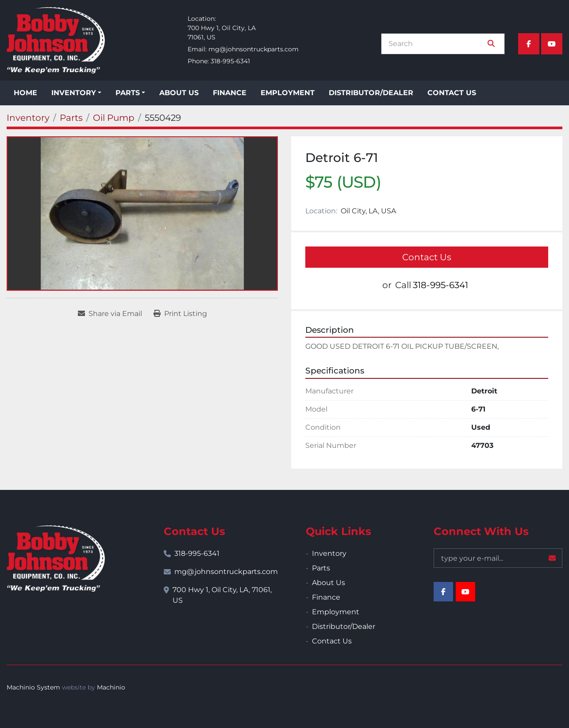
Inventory (74, 93)
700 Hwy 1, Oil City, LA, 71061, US (222, 595)
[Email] (498, 558)
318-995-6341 (230, 61)
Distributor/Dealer (371, 93)
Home (25, 93)
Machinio (111, 687)
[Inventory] (28, 118)
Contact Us (452, 93)
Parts (128, 93)
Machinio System (33, 687)
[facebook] (529, 44)
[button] (76, 93)
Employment (288, 93)
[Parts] (71, 118)
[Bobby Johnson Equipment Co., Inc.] (56, 559)
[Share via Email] (110, 314)
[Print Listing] (180, 314)
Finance (230, 93)
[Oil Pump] (114, 118)
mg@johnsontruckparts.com (254, 49)
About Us (179, 93)
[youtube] (552, 44)
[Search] (437, 44)
